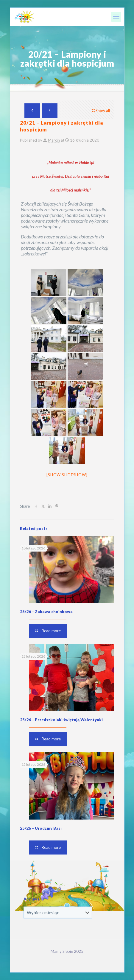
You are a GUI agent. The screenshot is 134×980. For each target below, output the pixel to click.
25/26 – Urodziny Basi (41, 828)
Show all (101, 111)
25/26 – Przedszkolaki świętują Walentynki (61, 720)
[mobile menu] (116, 17)
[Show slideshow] (67, 475)
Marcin (54, 140)
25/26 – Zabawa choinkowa (46, 612)
